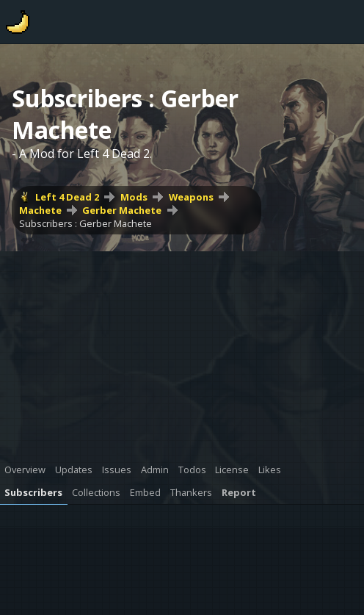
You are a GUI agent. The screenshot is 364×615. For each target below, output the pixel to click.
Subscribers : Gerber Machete (85, 223)
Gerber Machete (122, 210)
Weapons (191, 197)
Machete (40, 210)
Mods (134, 197)
